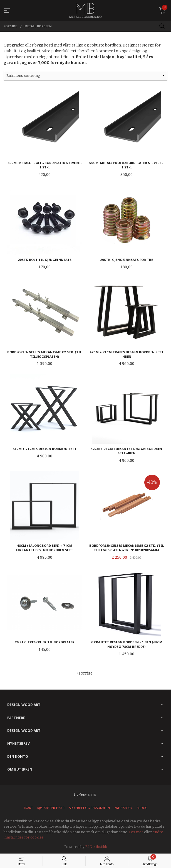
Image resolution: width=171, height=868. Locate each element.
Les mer (136, 832)
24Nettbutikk (96, 847)
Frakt (28, 808)
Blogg (142, 808)
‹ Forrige (85, 673)
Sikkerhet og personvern (90, 808)
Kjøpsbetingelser (51, 808)
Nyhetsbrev (123, 808)
